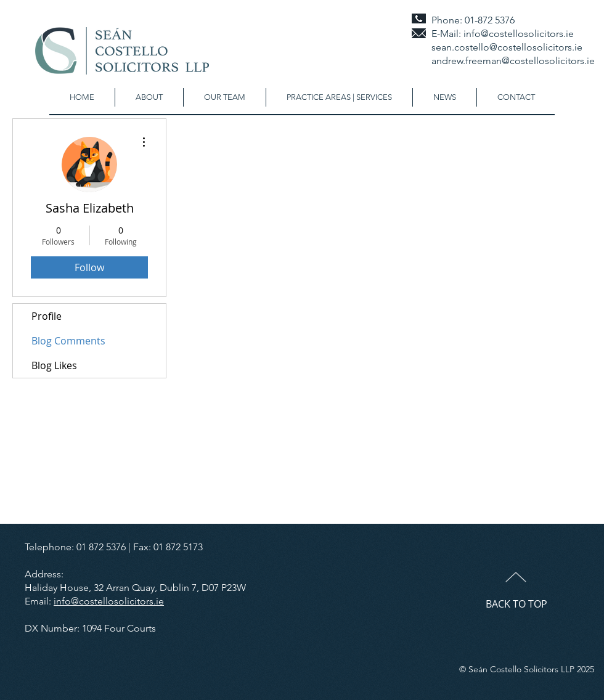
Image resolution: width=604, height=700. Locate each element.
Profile (47, 316)
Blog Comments (68, 341)
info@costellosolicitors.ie (519, 34)
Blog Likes (54, 365)
